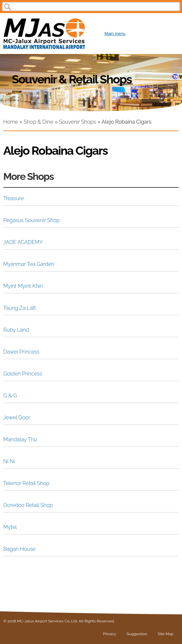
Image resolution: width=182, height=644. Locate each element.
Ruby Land (16, 330)
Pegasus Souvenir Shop (31, 220)
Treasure (14, 198)
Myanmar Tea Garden (29, 264)
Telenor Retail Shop (26, 483)
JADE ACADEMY (23, 242)
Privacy (110, 634)
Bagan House (19, 549)
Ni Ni (9, 461)
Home (11, 122)
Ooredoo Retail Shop (28, 505)
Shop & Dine (38, 122)
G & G (10, 396)
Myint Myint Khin (23, 286)
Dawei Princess (21, 352)
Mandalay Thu (20, 439)
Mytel (10, 527)
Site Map (166, 634)
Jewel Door (17, 418)
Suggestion (137, 634)
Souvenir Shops (78, 122)
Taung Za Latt (20, 308)
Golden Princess (23, 374)
